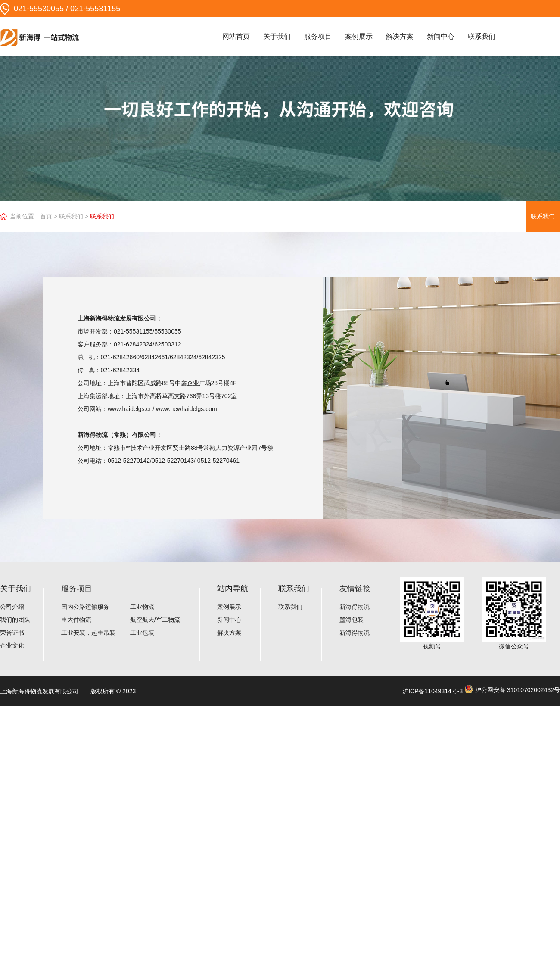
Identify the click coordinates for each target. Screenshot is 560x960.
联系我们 (482, 36)
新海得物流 (355, 607)
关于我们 (277, 36)
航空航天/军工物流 (155, 620)
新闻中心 (441, 36)
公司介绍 (12, 607)
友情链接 (355, 589)
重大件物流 (76, 620)
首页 (46, 216)
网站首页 (236, 36)
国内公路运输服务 (85, 607)
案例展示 (359, 36)
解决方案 (400, 36)
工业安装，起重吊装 (88, 633)
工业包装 (142, 633)
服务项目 (318, 36)
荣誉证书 (12, 633)
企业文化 (12, 645)
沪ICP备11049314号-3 (432, 691)
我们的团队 (15, 620)
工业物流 (142, 607)
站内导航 (233, 589)
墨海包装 (352, 620)
